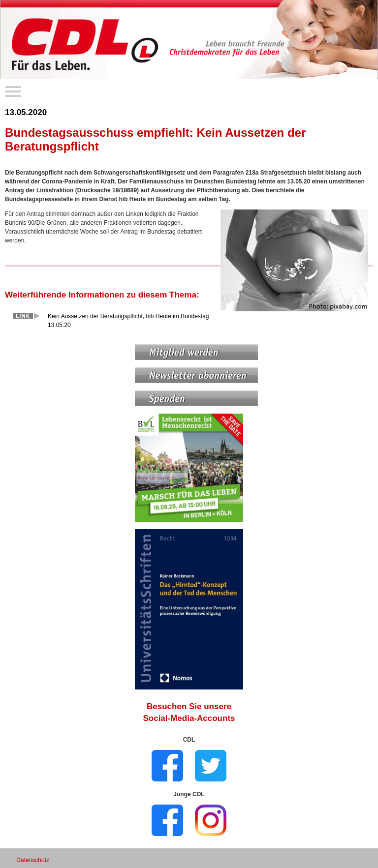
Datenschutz (33, 860)
